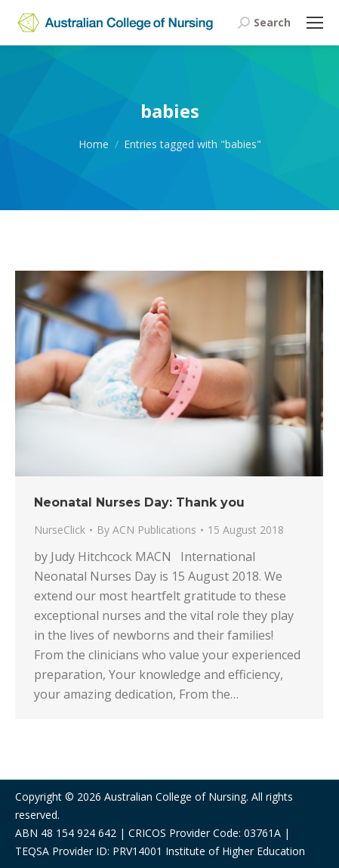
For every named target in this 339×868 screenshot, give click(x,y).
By (146, 530)
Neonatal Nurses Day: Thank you (139, 502)
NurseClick (60, 530)
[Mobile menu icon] (315, 23)
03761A (262, 833)
